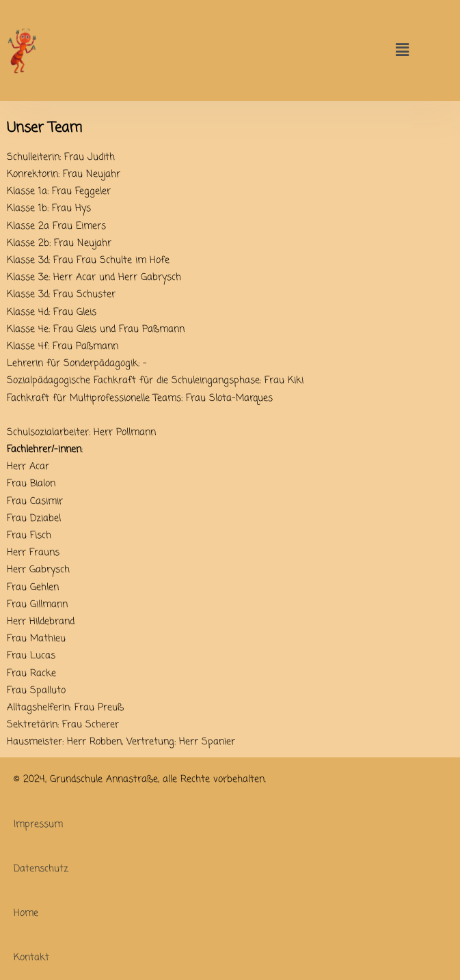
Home (26, 913)
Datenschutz (41, 869)
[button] (403, 50)
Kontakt (31, 958)
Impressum (38, 825)
